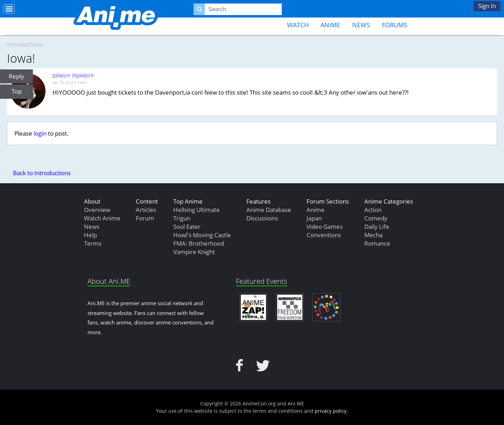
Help (90, 235)
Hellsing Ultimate (197, 210)
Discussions (262, 218)
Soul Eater (187, 227)
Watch (298, 25)
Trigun (182, 218)
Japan (314, 218)
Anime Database (269, 210)
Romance (377, 243)
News (361, 25)
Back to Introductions (42, 173)
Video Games (325, 227)
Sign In (487, 6)
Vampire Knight (194, 252)
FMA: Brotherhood (199, 243)
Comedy (376, 218)
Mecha (373, 235)
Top (17, 91)
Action (373, 210)
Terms (93, 243)
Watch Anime (102, 218)
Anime (330, 25)
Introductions (25, 44)
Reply (16, 76)
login (40, 133)
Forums (395, 25)
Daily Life (377, 227)
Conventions (324, 235)
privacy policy (331, 411)
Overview (97, 210)
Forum (145, 218)
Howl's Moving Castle (202, 235)
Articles (146, 210)
